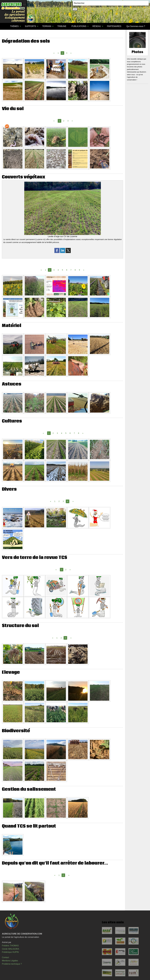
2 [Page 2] (64, 121)
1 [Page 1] (58, 53)
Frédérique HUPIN (10, 952)
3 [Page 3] (67, 53)
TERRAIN (47, 26)
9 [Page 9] (79, 270)
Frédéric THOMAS (10, 946)
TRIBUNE (62, 26)
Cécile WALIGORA (11, 949)
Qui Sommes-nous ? (136, 26)
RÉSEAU (97, 26)
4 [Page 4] (58, 270)
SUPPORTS (30, 26)
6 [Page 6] (67, 270)
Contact (5, 957)
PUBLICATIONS (79, 26)
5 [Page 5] (62, 270)
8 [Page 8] (75, 270)
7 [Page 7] (71, 270)
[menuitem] (5, 26)
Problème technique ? (12, 964)
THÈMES (14, 26)
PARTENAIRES (114, 26)
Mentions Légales (10, 961)
